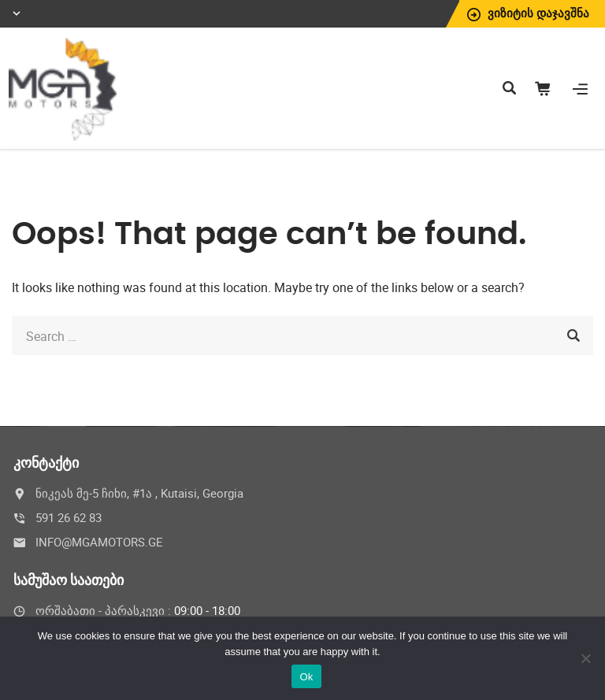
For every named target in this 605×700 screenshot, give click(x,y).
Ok (306, 677)
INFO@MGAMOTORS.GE (99, 542)
